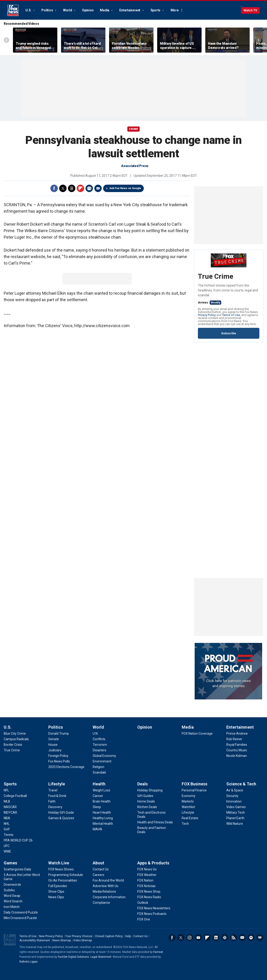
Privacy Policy (207, 315)
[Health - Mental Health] (103, 824)
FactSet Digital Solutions (73, 957)
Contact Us (141, 936)
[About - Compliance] (101, 903)
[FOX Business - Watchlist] (188, 807)
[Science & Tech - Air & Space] (235, 790)
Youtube (198, 938)
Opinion (88, 10)
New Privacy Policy (51, 936)
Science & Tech (241, 784)
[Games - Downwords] (12, 885)
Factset (158, 952)
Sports (156, 10)
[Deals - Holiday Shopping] (150, 790)
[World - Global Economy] (104, 756)
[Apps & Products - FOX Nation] (145, 880)
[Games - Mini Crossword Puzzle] (20, 918)
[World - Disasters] (100, 750)
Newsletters (242, 938)
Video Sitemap (83, 940)
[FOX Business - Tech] (185, 824)
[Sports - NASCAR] (10, 807)
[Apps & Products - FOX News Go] (147, 869)
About (98, 863)
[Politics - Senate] (54, 739)
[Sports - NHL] (7, 824)
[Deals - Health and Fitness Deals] (155, 822)
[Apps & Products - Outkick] (143, 903)
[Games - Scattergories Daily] (17, 869)
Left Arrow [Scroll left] (6, 40)
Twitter (63, 188)
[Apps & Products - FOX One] (144, 919)
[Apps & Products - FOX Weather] (147, 875)
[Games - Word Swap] (12, 896)
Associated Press (135, 166)
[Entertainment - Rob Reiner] (234, 739)
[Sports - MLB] (7, 801)
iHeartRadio (260, 938)
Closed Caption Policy (109, 936)
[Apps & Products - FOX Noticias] (146, 886)
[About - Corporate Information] (109, 897)
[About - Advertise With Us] (106, 886)
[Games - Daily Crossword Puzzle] (21, 912)
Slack (225, 938)
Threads (72, 188)
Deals (143, 784)
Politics (48, 10)
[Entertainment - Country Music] (237, 750)
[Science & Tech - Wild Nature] (235, 824)
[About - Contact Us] (101, 869)
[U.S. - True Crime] (12, 750)
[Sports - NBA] (7, 818)
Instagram (190, 938)
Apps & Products (153, 863)
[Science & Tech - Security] (232, 796)
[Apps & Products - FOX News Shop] (149, 891)
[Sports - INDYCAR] (10, 812)
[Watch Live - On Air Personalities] (63, 880)
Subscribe (229, 333)
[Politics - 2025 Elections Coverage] (66, 767)
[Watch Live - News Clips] (56, 897)
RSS (233, 938)
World (68, 10)
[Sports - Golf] (7, 829)
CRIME (133, 129)
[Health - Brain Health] (102, 801)
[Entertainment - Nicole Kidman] (237, 756)
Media (105, 10)
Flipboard (80, 188)
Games (10, 863)
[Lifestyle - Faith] (52, 801)
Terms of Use (231, 315)
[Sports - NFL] (6, 790)
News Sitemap (62, 940)
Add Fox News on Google (125, 188)
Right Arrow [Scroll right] (258, 40)
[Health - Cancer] (98, 796)
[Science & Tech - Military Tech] (236, 812)
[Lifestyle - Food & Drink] (57, 796)
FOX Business (195, 784)
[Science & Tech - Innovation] (234, 801)
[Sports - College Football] (15, 796)
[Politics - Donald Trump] (59, 733)
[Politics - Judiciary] (55, 750)
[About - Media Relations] (104, 891)
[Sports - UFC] (7, 846)
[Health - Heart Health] (102, 812)
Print (89, 188)
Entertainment (130, 10)
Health (99, 784)
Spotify (251, 938)
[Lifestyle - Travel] (53, 790)
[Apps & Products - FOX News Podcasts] (152, 914)
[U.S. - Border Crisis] (13, 745)
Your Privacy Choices (79, 936)
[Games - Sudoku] (9, 890)
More (175, 10)
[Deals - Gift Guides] (145, 796)
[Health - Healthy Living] (103, 818)
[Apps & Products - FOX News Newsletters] (154, 908)
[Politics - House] (53, 745)
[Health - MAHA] (97, 829)
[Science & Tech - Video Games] (236, 807)
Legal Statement (101, 957)
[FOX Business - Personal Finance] (194, 790)
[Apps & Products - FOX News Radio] (149, 897)
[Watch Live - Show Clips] (56, 891)
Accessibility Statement (35, 940)
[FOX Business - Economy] (189, 796)
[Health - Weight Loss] (101, 790)
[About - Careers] (98, 875)
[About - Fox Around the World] (108, 880)
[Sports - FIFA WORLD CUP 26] (18, 840)
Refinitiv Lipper (28, 962)
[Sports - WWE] (7, 851)
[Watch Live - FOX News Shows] (61, 869)
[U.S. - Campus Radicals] (16, 739)
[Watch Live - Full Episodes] (58, 886)
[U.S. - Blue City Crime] (15, 733)
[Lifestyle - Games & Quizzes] (61, 818)
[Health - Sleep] (97, 807)
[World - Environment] (102, 761)
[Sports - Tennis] (9, 835)
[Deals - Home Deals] (146, 801)
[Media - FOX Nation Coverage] (197, 733)
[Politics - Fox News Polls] (59, 761)
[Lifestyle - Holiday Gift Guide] (61, 812)
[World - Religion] (98, 767)
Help (128, 936)
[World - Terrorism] (100, 745)
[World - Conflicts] (99, 739)
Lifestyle (57, 784)
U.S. (29, 10)
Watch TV (250, 10)
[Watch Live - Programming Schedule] (66, 875)
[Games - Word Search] (13, 901)
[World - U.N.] (95, 733)
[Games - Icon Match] (12, 907)
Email (98, 188)
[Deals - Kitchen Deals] (147, 807)
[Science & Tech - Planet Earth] (235, 818)
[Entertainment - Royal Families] (237, 745)
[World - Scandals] (99, 772)
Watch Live (59, 863)
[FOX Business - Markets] (188, 801)
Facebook (54, 188)
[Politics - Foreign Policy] (58, 756)
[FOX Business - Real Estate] (190, 818)
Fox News (13, 10)
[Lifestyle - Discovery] (55, 807)
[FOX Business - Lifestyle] (188, 812)
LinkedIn (216, 938)
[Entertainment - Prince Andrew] (237, 733)
